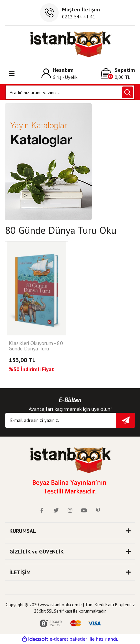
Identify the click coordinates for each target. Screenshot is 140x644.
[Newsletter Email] (70, 420)
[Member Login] (59, 73)
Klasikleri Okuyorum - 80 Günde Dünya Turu (36, 346)
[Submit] (126, 420)
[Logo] (70, 44)
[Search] (70, 92)
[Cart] (118, 73)
